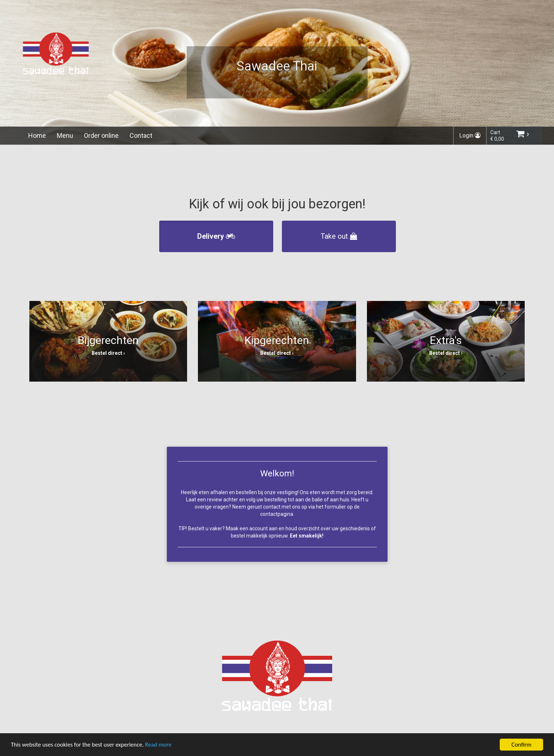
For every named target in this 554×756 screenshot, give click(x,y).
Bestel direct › (108, 353)
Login (470, 135)
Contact (141, 135)
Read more (162, 746)
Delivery (216, 236)
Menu (65, 135)
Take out (339, 236)
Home (37, 135)
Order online (101, 135)
